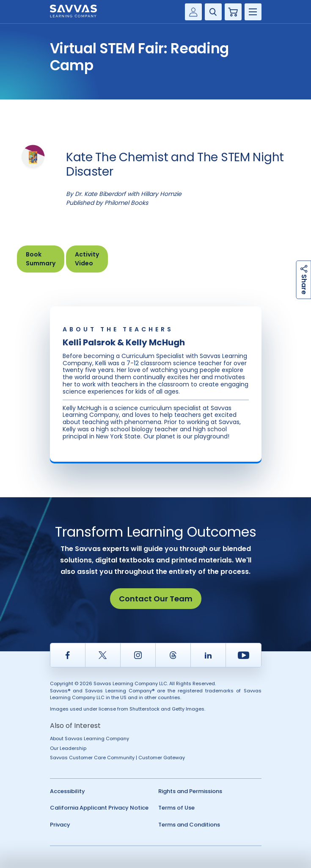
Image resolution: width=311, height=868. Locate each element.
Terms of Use (176, 808)
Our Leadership (68, 748)
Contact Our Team (156, 599)
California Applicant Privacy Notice (99, 808)
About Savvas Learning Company (89, 738)
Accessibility (67, 791)
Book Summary (41, 259)
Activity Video (87, 259)
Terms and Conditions (189, 825)
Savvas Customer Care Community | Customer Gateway (117, 758)
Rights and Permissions (190, 791)
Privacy (60, 825)
